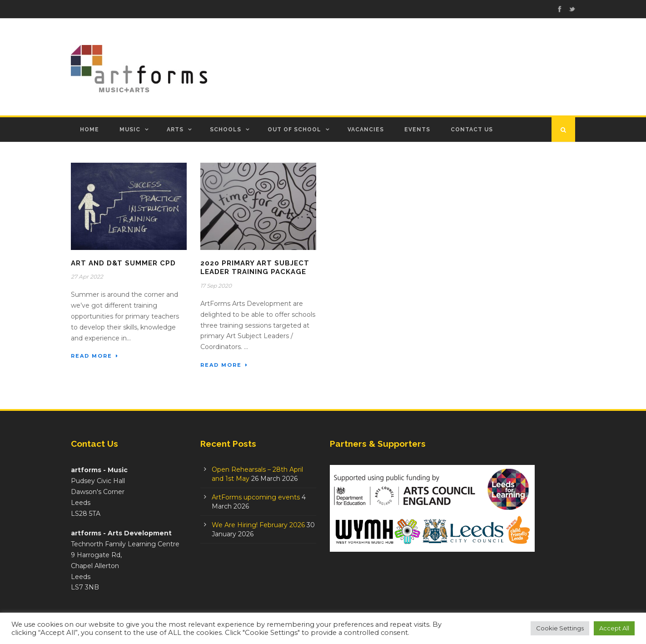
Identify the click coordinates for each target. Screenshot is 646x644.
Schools (226, 130)
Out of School (294, 130)
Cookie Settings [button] (560, 628)
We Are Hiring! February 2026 (258, 525)
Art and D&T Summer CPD (123, 263)
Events (417, 130)
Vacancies (366, 130)
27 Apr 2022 (87, 277)
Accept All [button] (614, 628)
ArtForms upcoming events (256, 497)
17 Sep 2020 (216, 286)
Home (89, 130)
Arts (175, 130)
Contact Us (472, 130)
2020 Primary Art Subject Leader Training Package (255, 268)
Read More (95, 356)
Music (130, 130)
